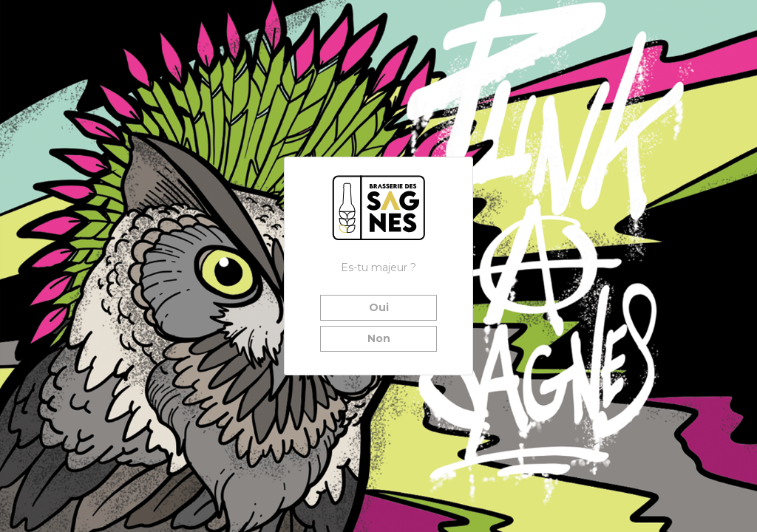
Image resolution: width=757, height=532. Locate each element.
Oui (379, 307)
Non (379, 338)
